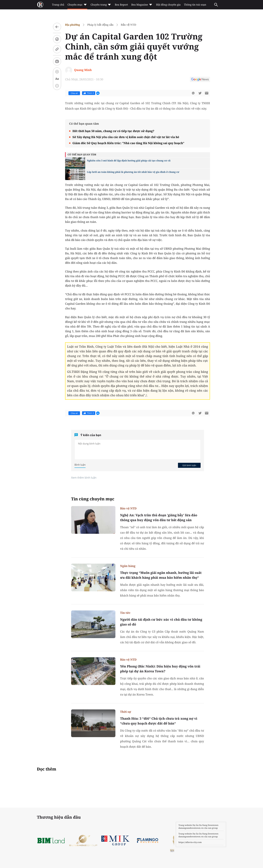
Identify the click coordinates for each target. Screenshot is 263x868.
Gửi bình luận (189, 465)
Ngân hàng (128, 566)
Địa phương (72, 25)
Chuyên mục (77, 5)
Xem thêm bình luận (84, 478)
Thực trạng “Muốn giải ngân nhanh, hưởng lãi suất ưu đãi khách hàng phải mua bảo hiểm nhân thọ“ (161, 575)
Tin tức (125, 613)
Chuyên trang (101, 5)
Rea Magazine (142, 5)
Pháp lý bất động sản (100, 25)
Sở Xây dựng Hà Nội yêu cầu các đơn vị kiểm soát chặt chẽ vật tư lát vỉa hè (126, 137)
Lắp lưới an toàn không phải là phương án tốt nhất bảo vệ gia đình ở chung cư (133, 172)
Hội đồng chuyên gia (168, 5)
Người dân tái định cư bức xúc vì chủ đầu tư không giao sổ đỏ (161, 622)
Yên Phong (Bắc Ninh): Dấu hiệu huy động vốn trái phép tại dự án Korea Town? (160, 669)
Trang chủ (58, 5)
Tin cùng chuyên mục (93, 499)
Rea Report (121, 5)
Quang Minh (83, 70)
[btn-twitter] (200, 93)
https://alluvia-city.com (190, 842)
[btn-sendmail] (207, 93)
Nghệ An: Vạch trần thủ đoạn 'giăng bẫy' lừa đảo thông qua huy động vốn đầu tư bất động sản (159, 518)
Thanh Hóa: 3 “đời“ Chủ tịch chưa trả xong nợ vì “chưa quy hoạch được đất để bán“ (159, 721)
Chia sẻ (74, 93)
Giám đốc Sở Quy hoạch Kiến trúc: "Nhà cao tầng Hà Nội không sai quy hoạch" (128, 143)
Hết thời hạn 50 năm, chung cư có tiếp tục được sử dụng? (113, 131)
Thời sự (126, 712)
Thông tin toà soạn (195, 5)
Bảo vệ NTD (128, 25)
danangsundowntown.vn (191, 828)
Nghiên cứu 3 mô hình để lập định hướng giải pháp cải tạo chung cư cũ (129, 161)
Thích (89, 93)
